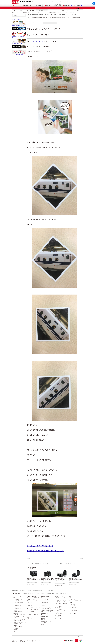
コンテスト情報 (58, 615)
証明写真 (15, 630)
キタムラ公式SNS (31, 613)
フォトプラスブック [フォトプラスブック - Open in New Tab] (38, 41)
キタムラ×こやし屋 (31, 619)
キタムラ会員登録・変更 (71, 1)
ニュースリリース (25, 638)
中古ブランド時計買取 (17, 49)
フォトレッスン (58, 608)
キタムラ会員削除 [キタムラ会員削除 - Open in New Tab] (73, 609)
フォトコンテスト (53, 10)
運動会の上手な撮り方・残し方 (19, 25)
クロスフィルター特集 (17, 31)
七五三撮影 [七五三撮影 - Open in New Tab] (30, 606)
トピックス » (44, 618)
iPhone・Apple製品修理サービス (33, 598)
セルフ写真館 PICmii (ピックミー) (34, 614)
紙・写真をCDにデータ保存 (20, 619)
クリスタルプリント (18, 599)
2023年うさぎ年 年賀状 (17, 20)
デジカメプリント (16, 640)
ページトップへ (79, 636)
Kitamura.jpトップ (17, 13)
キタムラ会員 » (72, 604)
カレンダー (16, 625)
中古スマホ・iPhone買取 (18, 55)
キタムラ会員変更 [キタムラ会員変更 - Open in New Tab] (73, 607)
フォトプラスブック (18, 606)
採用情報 (58, 1)
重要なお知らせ (44, 620)
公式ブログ (16, 15)
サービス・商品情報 (18, 10)
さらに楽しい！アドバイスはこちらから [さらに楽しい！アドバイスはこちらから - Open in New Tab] (40, 546)
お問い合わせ (63, 1)
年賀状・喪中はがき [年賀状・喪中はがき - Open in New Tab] (18, 612)
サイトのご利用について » (74, 614)
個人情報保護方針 (17, 638)
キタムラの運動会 (58, 606)
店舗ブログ (77, 10)
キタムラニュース (44, 613)
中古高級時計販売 (45, 602)
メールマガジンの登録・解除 (33, 610)
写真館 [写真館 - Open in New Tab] (32, 640)
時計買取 (44, 606)
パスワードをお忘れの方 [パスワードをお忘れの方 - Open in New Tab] (74, 611)
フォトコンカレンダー (59, 618)
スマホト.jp (29, 602)
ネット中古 (44, 601)
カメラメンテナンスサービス (33, 599)
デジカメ (28, 640)
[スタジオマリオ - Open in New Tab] (68, 5)
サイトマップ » (72, 612)
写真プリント (16, 598)
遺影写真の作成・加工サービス (20, 622)
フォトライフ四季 (58, 609)
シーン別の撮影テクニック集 (18, 43)
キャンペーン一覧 (44, 617)
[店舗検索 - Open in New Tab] (78, 5)
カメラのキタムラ (72, 598)
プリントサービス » (18, 596)
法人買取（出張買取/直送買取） (48, 610)
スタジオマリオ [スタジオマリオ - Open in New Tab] (31, 604)
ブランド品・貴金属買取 (47, 609)
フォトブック (16, 604)
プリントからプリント (19, 621)
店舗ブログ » (71, 596)
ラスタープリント (18, 601)
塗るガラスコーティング (32, 601)
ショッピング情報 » (45, 596)
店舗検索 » (71, 603)
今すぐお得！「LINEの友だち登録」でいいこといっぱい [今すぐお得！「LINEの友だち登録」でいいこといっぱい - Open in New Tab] (45, 551)
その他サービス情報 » (32, 596)
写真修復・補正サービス (19, 624)
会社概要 (53, 1)
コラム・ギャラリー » (60, 596)
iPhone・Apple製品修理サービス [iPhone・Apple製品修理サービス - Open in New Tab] (75, 601)
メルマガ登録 (80, 1)
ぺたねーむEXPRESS (18, 627)
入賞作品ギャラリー (59, 617)
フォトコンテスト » (59, 614)
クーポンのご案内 (31, 611)
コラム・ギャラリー (42, 10)
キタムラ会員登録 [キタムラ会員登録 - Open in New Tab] (73, 606)
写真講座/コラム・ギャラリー (29, 13)
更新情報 (43, 624)
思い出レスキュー (17, 613)
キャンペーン (65, 10)
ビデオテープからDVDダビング (20, 615)
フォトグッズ (16, 628)
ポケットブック (17, 607)
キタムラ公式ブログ (41, 13)
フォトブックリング (18, 609)
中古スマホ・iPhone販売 (46, 604)
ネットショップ (44, 598)
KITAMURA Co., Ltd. (20, 642)
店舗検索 (43, 638)
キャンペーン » (44, 615)
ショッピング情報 (30, 10)
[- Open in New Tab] (80, 13)
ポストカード (16, 610)
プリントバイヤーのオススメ (46, 612)
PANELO (15, 631)
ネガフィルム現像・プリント (20, 602)
